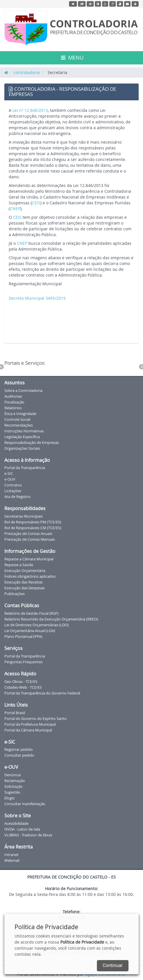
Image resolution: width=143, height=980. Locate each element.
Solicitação (13, 786)
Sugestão (12, 792)
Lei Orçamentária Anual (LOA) (30, 631)
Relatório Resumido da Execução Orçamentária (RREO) (51, 619)
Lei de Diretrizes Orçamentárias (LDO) (37, 625)
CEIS (36, 203)
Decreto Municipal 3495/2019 (37, 298)
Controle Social (17, 419)
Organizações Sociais (22, 448)
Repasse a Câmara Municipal (29, 559)
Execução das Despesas (25, 588)
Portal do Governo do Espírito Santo (36, 718)
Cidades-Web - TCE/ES (23, 687)
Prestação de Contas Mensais (30, 539)
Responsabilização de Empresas (32, 442)
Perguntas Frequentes (23, 662)
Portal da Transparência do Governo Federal (42, 693)
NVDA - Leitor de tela (22, 829)
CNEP (15, 209)
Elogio (10, 798)
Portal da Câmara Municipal (28, 730)
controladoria (27, 72)
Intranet (11, 855)
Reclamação (15, 781)
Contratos (13, 485)
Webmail (12, 860)
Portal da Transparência (25, 468)
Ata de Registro (17, 497)
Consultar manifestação (25, 804)
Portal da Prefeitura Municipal (30, 724)
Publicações (15, 594)
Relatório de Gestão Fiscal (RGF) (31, 613)
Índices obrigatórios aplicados (30, 576)
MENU (72, 58)
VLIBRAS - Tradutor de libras (28, 835)
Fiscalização (14, 402)
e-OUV (10, 479)
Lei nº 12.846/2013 (30, 110)
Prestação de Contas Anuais (28, 533)
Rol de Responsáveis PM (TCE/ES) (33, 522)
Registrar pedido (19, 749)
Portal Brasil (15, 713)
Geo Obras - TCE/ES (21, 681)
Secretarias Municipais (23, 516)
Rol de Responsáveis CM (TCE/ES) (33, 528)
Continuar (113, 965)
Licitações (13, 491)
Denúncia (12, 775)
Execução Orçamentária (25, 570)
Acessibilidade (16, 823)
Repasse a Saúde (19, 565)
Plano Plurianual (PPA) (23, 636)
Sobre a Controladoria (23, 390)
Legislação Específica (22, 437)
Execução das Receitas (23, 582)
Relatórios (13, 408)
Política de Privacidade (82, 942)
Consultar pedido (19, 755)
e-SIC (9, 473)
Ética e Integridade (20, 414)
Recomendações (19, 425)
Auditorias (13, 396)
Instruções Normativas (24, 431)
